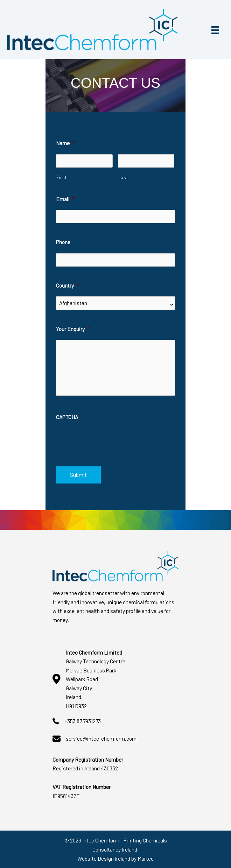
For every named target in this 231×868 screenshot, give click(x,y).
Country (68, 285)
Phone (63, 242)
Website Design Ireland (104, 858)
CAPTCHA (67, 417)
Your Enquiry (73, 329)
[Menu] (215, 30)
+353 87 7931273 (83, 721)
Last (123, 177)
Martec (146, 858)
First (61, 177)
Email (65, 199)
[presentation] (109, 442)
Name (65, 143)
